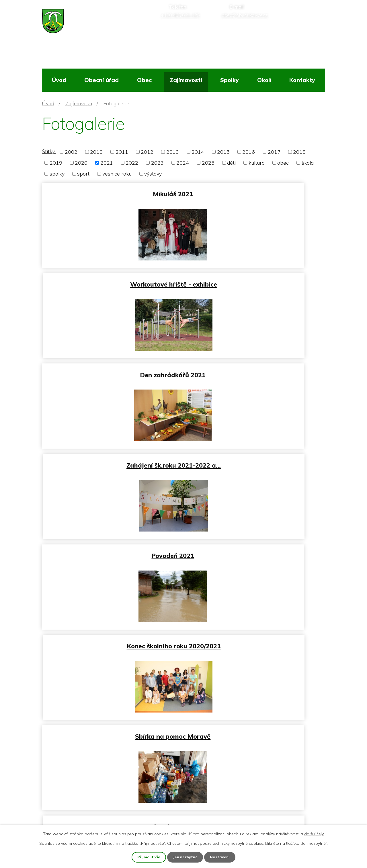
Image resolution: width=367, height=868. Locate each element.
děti (231, 163)
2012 (147, 152)
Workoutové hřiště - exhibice (256, 193)
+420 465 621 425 (74, 791)
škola (308, 163)
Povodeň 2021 (111, 368)
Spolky (230, 80)
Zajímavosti (186, 80)
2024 (183, 163)
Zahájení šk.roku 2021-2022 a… (256, 280)
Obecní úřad (101, 80)
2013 (173, 152)
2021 (107, 163)
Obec (144, 80)
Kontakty (302, 80)
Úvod (59, 80)
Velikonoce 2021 (256, 631)
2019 (56, 163)
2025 (208, 163)
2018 (299, 152)
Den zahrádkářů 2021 (111, 280)
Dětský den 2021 (256, 456)
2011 (122, 152)
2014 (198, 152)
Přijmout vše (148, 857)
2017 (274, 152)
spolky (57, 174)
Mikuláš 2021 (112, 193)
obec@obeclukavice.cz (78, 804)
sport (83, 174)
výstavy (153, 174)
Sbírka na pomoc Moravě (111, 456)
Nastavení (221, 857)
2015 (223, 152)
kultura (257, 163)
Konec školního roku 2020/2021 (256, 368)
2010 (96, 152)
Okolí (264, 80)
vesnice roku (117, 174)
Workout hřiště (256, 544)
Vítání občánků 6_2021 (111, 544)
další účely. (314, 833)
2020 (81, 163)
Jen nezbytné (186, 857)
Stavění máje (112, 631)
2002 (71, 152)
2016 (249, 152)
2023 (157, 163)
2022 (132, 163)
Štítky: (49, 151)
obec (283, 163)
